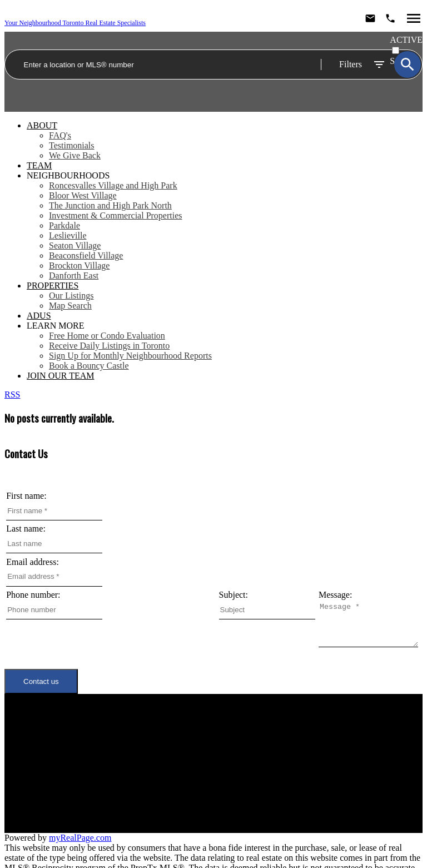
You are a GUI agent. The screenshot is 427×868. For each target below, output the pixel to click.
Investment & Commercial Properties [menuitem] (116, 215)
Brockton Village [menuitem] (79, 266)
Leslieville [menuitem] (68, 235)
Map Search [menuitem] (70, 306)
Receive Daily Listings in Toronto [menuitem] (109, 346)
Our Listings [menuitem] (71, 296)
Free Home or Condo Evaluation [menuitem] (107, 336)
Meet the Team (104, 762)
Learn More (56, 326)
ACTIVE (406, 40)
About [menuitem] (42, 125)
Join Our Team (105, 772)
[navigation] (213, 251)
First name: (26, 496)
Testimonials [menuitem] (72, 145)
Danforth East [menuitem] (74, 276)
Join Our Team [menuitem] (60, 376)
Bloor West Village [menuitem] (83, 195)
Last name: (26, 529)
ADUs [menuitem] (39, 316)
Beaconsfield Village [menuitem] (86, 256)
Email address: (33, 562)
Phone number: (33, 595)
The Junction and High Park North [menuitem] (110, 205)
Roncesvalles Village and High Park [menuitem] (113, 185)
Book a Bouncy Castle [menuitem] (89, 366)
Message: (23, 628)
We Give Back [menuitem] (75, 155)
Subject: (234, 595)
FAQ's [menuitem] (60, 135)
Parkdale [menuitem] (64, 225)
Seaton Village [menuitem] (75, 245)
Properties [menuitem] (53, 286)
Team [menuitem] (39, 165)
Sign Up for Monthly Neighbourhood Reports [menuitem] (130, 356)
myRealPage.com (80, 828)
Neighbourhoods (68, 175)
